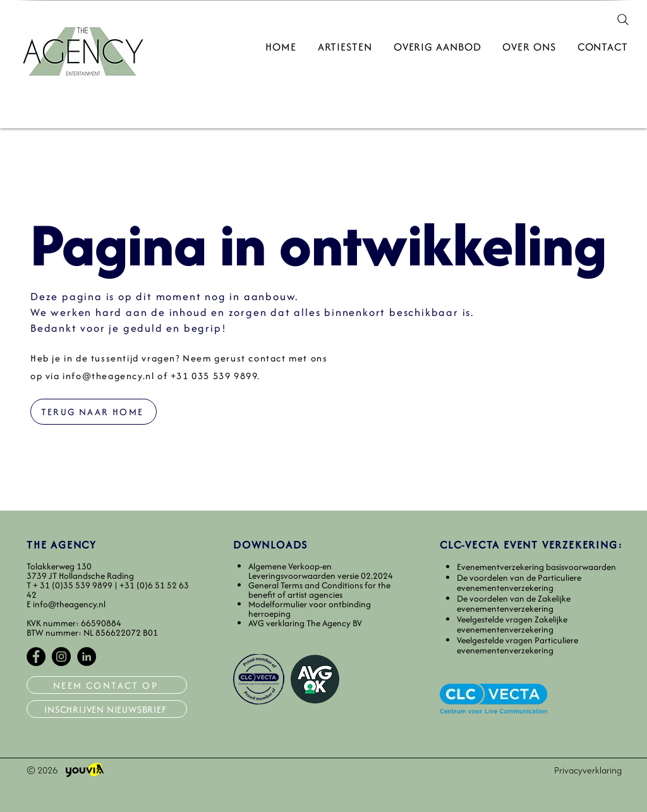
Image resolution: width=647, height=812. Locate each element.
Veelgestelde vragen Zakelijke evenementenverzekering (512, 625)
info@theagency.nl (108, 376)
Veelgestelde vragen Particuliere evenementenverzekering (517, 645)
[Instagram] (61, 657)
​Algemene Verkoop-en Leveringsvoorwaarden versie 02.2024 (321, 571)
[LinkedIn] (87, 657)
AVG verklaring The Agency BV (305, 623)
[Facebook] (36, 657)
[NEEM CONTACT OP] (107, 685)
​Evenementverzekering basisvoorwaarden (536, 567)
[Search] (623, 20)
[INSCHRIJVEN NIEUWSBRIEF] (107, 709)
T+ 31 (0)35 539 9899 (70, 585)
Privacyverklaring (588, 770)
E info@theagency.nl (66, 604)
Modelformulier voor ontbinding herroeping (310, 609)
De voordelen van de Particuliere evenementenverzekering (519, 583)
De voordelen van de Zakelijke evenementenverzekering (514, 604)
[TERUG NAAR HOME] (94, 412)
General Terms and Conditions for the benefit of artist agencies (319, 590)
